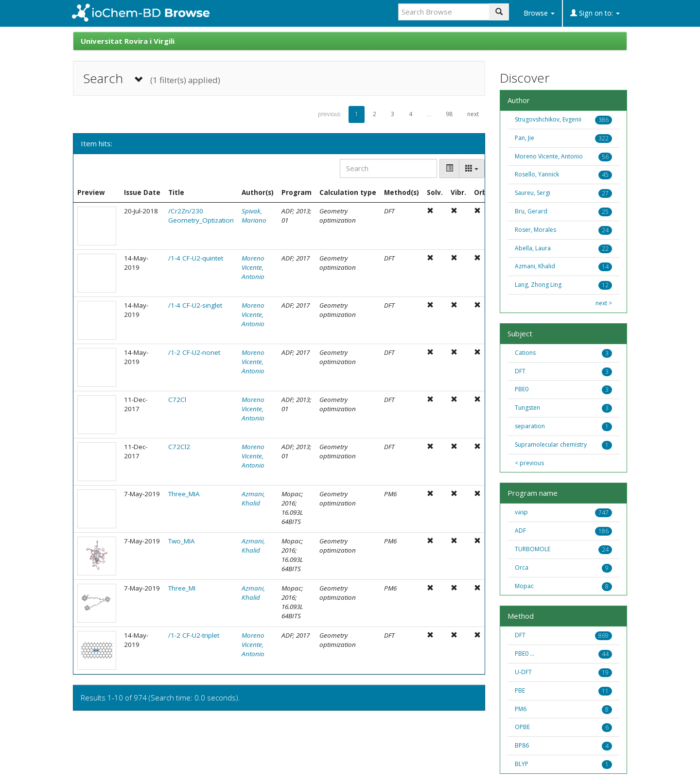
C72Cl (177, 400)
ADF (520, 531)
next (473, 114)
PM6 (521, 709)
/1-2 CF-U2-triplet (194, 635)
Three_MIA (184, 494)
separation (530, 426)
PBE (520, 690)
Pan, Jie (525, 138)
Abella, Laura (533, 248)
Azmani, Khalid (253, 498)
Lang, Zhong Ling (538, 285)
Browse (539, 13)
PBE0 (522, 389)
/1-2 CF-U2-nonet (194, 352)
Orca (522, 567)
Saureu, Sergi (533, 193)
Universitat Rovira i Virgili (128, 41)
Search (152, 78)
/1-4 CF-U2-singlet (195, 305)
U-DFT (523, 672)
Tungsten (527, 408)
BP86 (522, 745)
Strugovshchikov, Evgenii (548, 119)
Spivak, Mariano (254, 216)
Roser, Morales (535, 230)
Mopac (524, 586)
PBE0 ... (525, 653)
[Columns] (472, 168)
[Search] (388, 168)
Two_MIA (182, 541)
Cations (525, 353)
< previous (529, 463)
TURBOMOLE (533, 549)
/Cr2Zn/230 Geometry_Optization (201, 216)
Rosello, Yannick (537, 174)
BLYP (522, 764)
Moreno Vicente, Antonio (253, 267)
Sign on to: (595, 13)
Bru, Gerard (531, 211)
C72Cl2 (179, 447)
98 (449, 114)
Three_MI (182, 588)
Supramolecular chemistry (551, 444)
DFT (520, 371)
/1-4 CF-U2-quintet (196, 258)
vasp (521, 512)
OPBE (522, 727)
